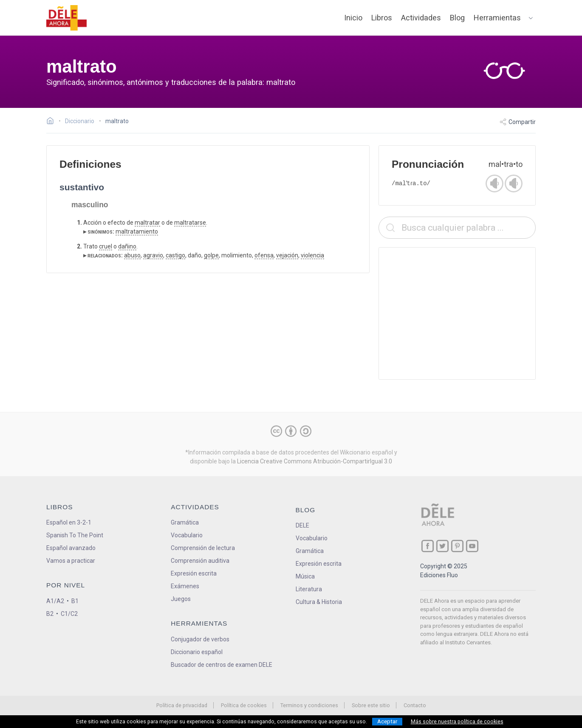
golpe (211, 255)
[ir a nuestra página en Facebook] (428, 546)
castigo (175, 255)
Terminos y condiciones (309, 705)
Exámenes (185, 586)
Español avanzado (71, 548)
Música (305, 576)
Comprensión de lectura (203, 548)
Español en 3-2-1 (69, 522)
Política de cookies (244, 705)
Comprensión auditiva (200, 561)
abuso (132, 255)
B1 (75, 601)
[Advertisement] (457, 313)
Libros (382, 18)
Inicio (353, 18)
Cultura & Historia (319, 602)
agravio (153, 255)
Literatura (309, 589)
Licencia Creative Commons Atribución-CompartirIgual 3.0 (315, 461)
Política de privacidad (182, 705)
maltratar (147, 223)
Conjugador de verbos (200, 639)
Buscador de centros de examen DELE (222, 665)
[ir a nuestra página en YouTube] (472, 546)
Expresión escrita (194, 573)
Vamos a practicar (71, 561)
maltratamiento (137, 231)
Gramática (185, 522)
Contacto (415, 705)
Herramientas (497, 18)
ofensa (264, 255)
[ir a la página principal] (67, 18)
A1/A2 (55, 601)
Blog (457, 18)
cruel (106, 246)
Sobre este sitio (371, 705)
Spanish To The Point (75, 535)
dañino (127, 246)
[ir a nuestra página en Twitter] (442, 546)
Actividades (421, 18)
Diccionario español (197, 652)
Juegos (181, 599)
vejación (287, 255)
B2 (50, 614)
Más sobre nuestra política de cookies (457, 722)
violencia (312, 255)
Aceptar (387, 721)
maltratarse (190, 223)
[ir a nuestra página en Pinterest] (457, 546)
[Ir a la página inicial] (52, 122)
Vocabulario (187, 535)
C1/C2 (69, 614)
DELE (302, 525)
